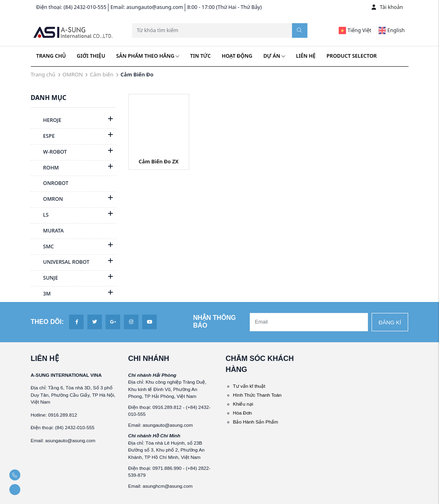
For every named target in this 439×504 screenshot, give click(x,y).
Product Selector (352, 56)
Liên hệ (306, 56)
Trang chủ (51, 56)
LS (40, 215)
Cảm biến (102, 74)
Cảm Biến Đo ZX (158, 162)
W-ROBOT (49, 152)
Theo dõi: (47, 322)
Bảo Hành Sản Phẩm (256, 422)
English (391, 30)
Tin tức (200, 56)
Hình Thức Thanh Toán (257, 395)
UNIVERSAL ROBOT (60, 263)
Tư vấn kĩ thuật (249, 386)
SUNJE (44, 278)
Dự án (274, 56)
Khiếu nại (243, 404)
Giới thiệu (91, 56)
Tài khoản (387, 7)
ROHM (45, 168)
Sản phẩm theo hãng (148, 56)
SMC (42, 247)
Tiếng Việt (355, 30)
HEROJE (46, 121)
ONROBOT (50, 184)
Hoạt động (237, 56)
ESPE (43, 137)
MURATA (47, 231)
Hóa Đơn (243, 413)
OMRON (73, 74)
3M (41, 294)
